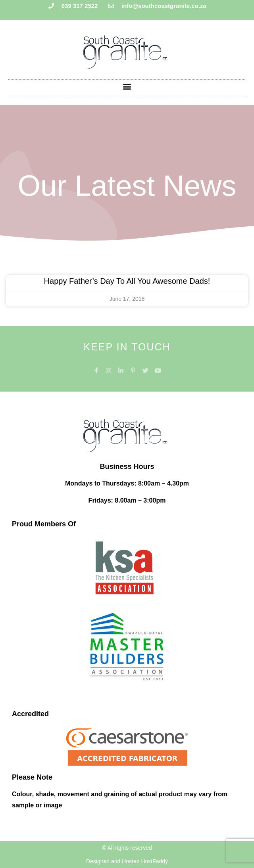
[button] (127, 86)
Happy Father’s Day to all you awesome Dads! (127, 281)
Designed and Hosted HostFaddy (127, 861)
